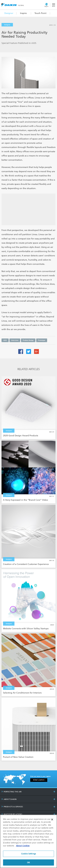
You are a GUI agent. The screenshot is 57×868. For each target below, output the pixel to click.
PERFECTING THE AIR (11, 792)
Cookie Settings (28, 855)
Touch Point (40, 13)
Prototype (42, 340)
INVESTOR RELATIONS (12, 814)
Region (47, 6)
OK (28, 864)
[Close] (52, 821)
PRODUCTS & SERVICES (12, 807)
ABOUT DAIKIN (9, 799)
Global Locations (39, 780)
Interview (15, 340)
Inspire (23, 13)
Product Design (28, 340)
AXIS (5, 340)
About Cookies (23, 847)
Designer (9, 13)
